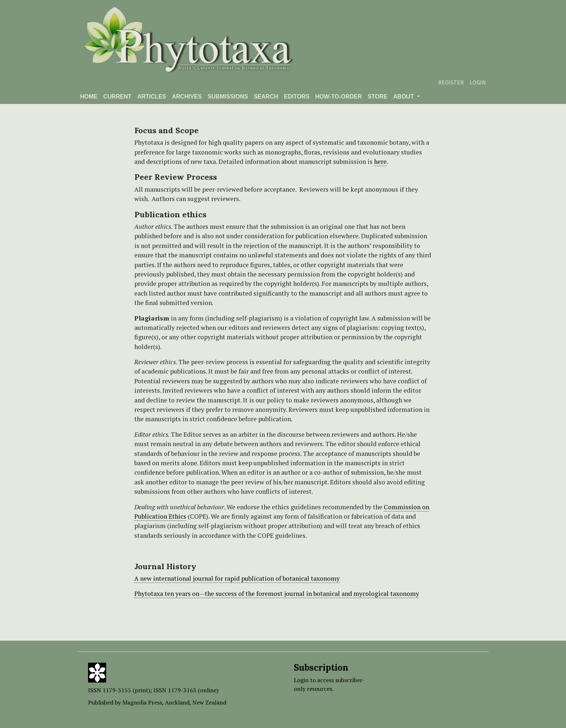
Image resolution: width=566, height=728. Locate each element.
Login (478, 82)
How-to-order (338, 97)
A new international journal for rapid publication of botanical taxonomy (237, 578)
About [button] (404, 97)
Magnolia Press (142, 702)
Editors (297, 97)
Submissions (228, 97)
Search (266, 97)
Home (89, 97)
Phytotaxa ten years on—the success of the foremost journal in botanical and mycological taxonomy (277, 594)
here (380, 162)
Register (451, 82)
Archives (187, 97)
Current (117, 97)
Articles (152, 97)
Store (377, 97)
